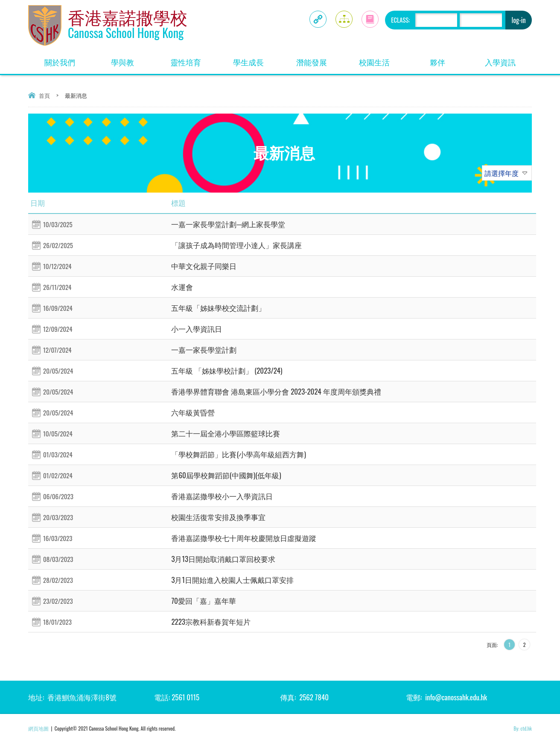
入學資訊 (500, 62)
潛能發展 (312, 62)
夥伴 (437, 62)
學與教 (122, 62)
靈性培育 (186, 62)
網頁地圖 (38, 728)
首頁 (44, 95)
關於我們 (60, 62)
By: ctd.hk (523, 728)
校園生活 (374, 62)
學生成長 (248, 62)
